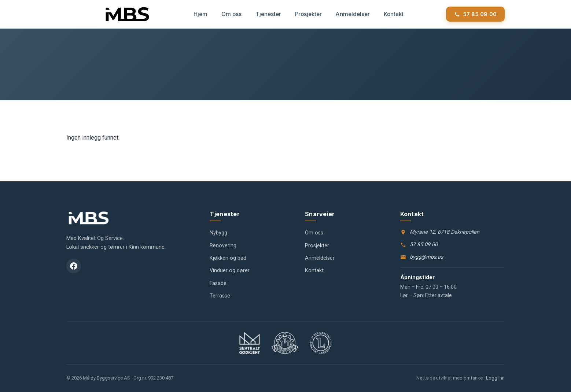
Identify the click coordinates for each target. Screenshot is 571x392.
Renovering (223, 246)
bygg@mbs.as (426, 257)
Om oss (231, 14)
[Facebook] (74, 266)
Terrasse (220, 296)
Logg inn (495, 378)
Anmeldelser (353, 14)
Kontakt (394, 14)
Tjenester (268, 14)
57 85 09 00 (424, 245)
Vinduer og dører (230, 271)
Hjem (200, 14)
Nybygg (218, 233)
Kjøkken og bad (228, 258)
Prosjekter (308, 14)
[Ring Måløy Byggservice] (475, 14)
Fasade (218, 283)
